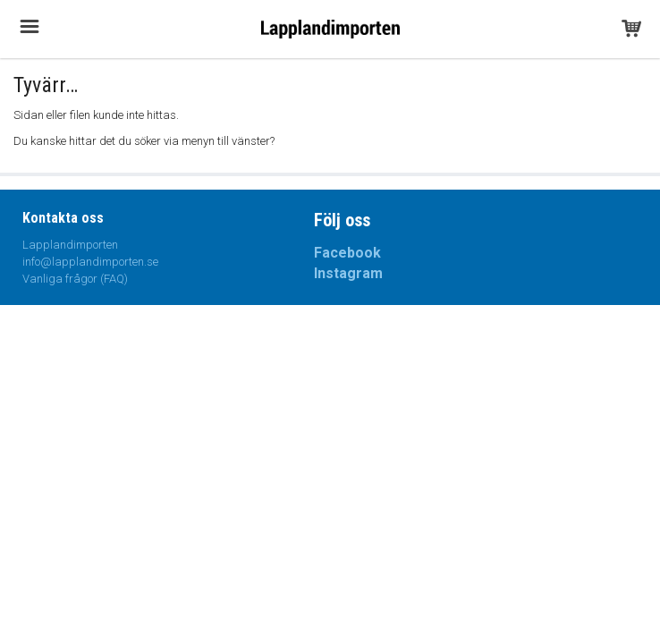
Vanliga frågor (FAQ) (75, 279)
